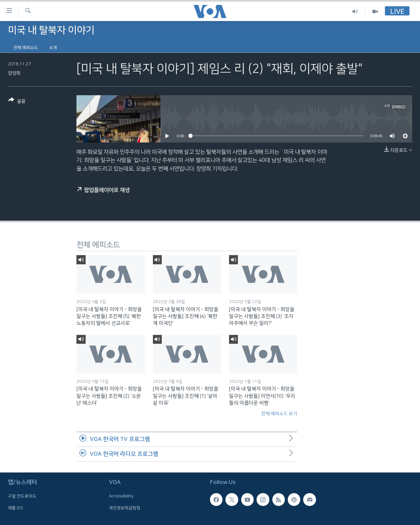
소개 (53, 48)
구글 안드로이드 (22, 496)
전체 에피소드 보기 (279, 414)
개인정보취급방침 (125, 508)
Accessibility (121, 496)
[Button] (17, 102)
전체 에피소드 (26, 48)
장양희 (14, 73)
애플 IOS (16, 508)
